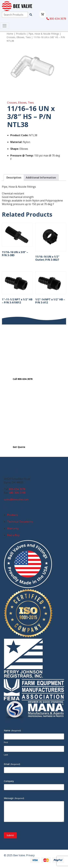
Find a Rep (13, 535)
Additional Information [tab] (41, 178)
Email (12, 764)
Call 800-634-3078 (23, 379)
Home (10, 34)
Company (9, 781)
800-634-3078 (56, 19)
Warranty (13, 528)
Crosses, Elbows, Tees (19, 37)
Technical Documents (20, 522)
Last (6, 755)
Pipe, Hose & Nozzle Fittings (44, 34)
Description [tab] (14, 178)
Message (14, 798)
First (6, 742)
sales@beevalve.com (16, 499)
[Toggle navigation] (5, 26)
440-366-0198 (17, 493)
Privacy (30, 855)
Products (21, 34)
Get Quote (19, 447)
